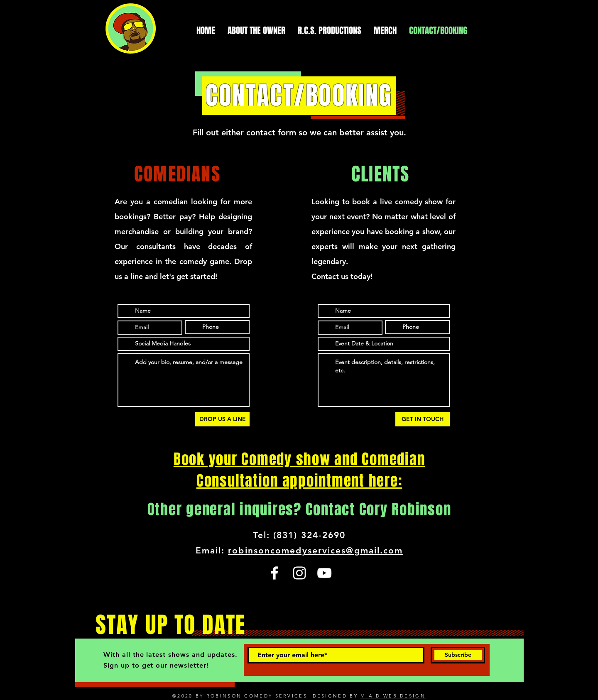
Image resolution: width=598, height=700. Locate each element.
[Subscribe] (458, 655)
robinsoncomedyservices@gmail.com (315, 550)
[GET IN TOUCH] (423, 419)
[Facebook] (274, 573)
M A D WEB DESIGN (393, 696)
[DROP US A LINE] (222, 419)
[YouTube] (324, 573)
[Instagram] (299, 573)
